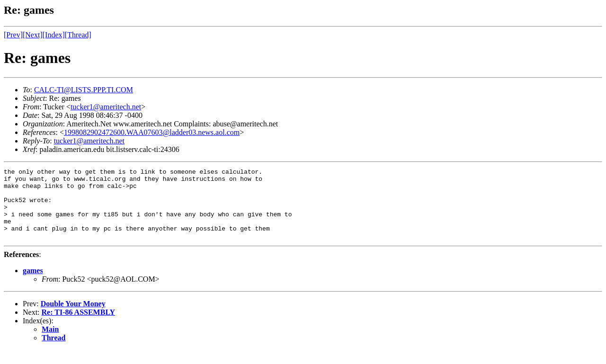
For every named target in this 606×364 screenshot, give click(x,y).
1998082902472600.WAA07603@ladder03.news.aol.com (152, 132)
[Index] (54, 35)
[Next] (33, 35)
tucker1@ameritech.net (106, 107)
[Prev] (13, 35)
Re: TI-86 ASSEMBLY (79, 326)
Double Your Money (73, 318)
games (33, 285)
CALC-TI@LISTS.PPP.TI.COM (84, 90)
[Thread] (78, 35)
